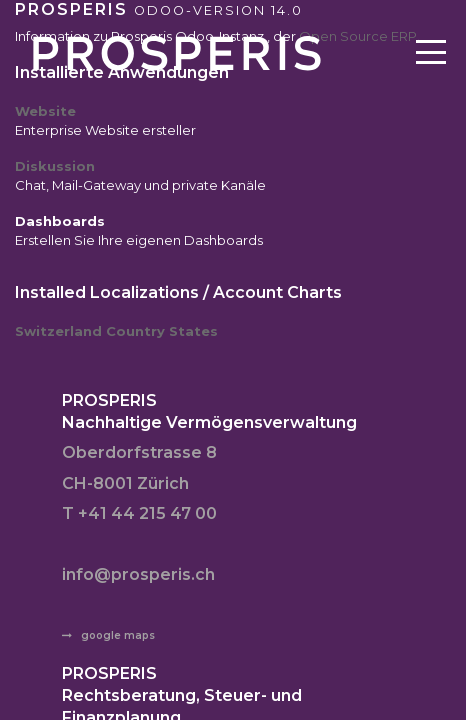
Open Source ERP (358, 36)
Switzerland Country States (116, 331)
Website (45, 111)
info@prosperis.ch (138, 574)
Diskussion (55, 166)
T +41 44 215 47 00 (139, 513)
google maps (118, 635)
